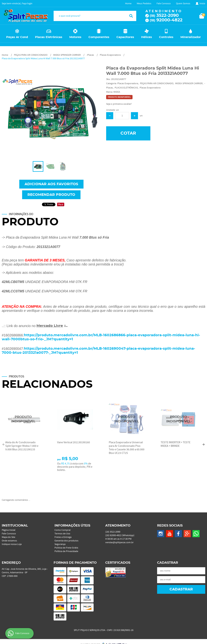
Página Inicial (9, 530)
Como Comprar (63, 530)
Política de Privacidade (66, 551)
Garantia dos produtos (66, 541)
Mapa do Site (8, 537)
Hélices (147, 37)
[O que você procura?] (131, 16)
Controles (166, 37)
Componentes (99, 37)
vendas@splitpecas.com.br (119, 542)
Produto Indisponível (23, 419)
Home (128, 4)
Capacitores (125, 37)
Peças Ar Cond (17, 37)
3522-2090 (164, 16)
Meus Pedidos (144, 4)
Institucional (15, 526)
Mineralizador (191, 37)
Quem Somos (183, 4)
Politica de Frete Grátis (66, 548)
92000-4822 (166, 20)
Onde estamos (9, 541)
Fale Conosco (164, 4)
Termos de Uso (62, 534)
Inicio (202, 4)
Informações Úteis (72, 526)
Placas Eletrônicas (49, 37)
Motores (75, 37)
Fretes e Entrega (63, 537)
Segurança (60, 544)
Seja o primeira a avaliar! (119, 104)
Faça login (27, 4)
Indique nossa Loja (12, 544)
